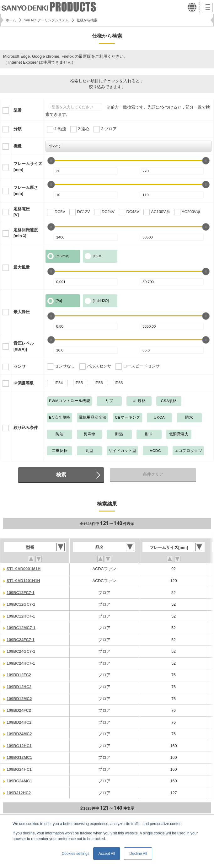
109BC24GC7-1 (21, 651)
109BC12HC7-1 (21, 616)
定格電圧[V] (22, 212)
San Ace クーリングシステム (46, 20)
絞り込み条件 (26, 428)
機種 (18, 146)
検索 (61, 474)
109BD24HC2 (19, 722)
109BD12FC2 (19, 675)
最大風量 (22, 267)
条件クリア (153, 474)
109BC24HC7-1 (21, 663)
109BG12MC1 (19, 757)
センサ (20, 366)
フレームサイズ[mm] (28, 167)
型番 (18, 110)
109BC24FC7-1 (21, 640)
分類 (18, 129)
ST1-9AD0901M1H (24, 569)
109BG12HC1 (19, 746)
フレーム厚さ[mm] (26, 190)
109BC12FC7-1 (21, 593)
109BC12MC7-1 (21, 628)
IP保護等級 (24, 383)
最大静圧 (22, 312)
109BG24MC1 (19, 781)
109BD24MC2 (19, 734)
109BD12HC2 (19, 687)
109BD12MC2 (19, 699)
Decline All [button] (138, 854)
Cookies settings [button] (76, 854)
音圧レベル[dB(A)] (24, 346)
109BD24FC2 (19, 710)
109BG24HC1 (19, 769)
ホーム (11, 20)
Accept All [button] (107, 854)
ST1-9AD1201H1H (23, 581)
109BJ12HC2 (19, 793)
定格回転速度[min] (26, 233)
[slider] (51, 161)
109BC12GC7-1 (21, 604)
